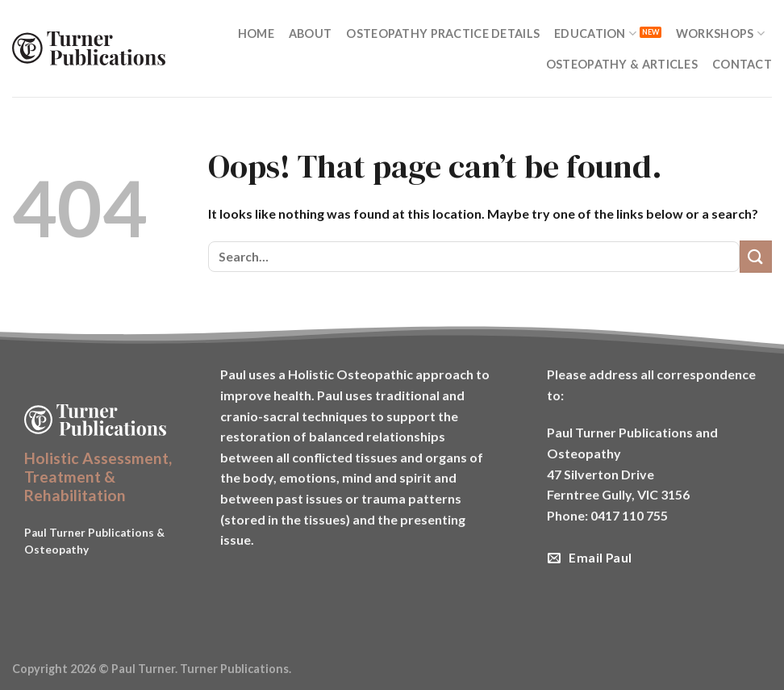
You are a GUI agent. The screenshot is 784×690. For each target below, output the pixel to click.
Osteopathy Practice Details (443, 33)
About (310, 33)
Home (256, 33)
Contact (742, 64)
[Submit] (756, 256)
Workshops (720, 33)
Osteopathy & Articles (622, 64)
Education (595, 33)
